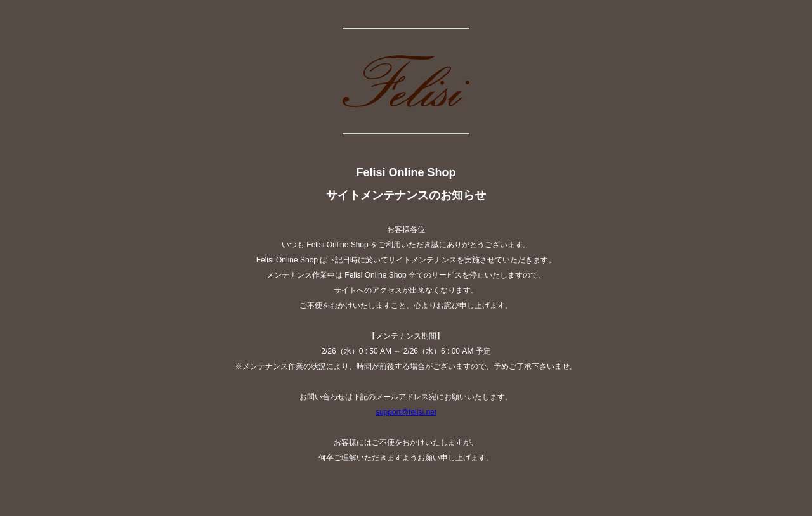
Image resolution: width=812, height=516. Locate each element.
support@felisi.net (406, 412)
